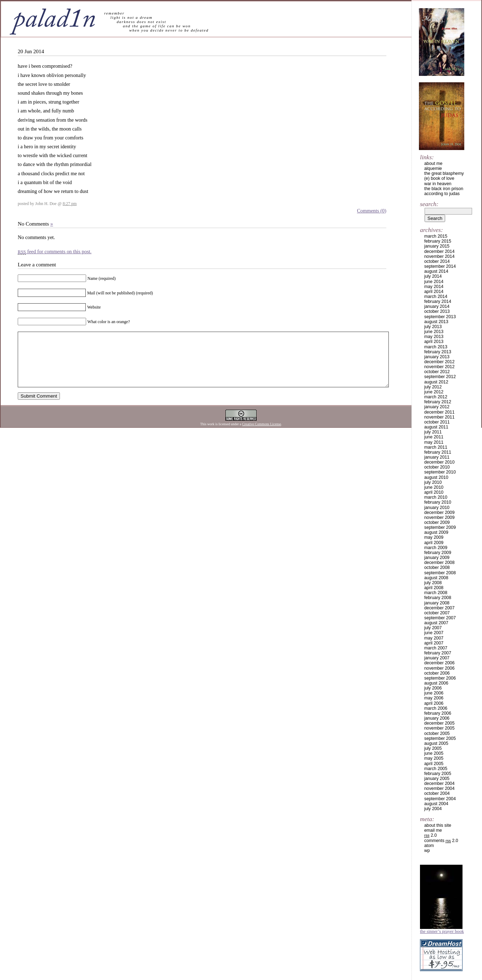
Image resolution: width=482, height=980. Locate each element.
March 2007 (436, 648)
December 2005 (439, 723)
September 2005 (440, 738)
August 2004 (436, 804)
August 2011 (436, 427)
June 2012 (434, 392)
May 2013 (434, 337)
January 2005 (437, 779)
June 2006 (434, 693)
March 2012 (436, 397)
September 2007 (440, 618)
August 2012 (436, 382)
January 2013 (437, 357)
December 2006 (439, 663)
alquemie (433, 168)
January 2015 (437, 246)
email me (433, 830)
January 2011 (437, 457)
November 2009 (439, 517)
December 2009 (439, 513)
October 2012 (437, 372)
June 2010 (434, 487)
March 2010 (436, 497)
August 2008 (436, 578)
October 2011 (437, 422)
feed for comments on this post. (55, 251)
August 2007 (436, 623)
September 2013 (440, 317)
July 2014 (433, 276)
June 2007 (434, 633)
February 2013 (438, 352)
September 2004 (440, 799)
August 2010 (436, 477)
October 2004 (437, 793)
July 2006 (433, 688)
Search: (429, 204)
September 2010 (440, 472)
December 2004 (439, 784)
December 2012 (439, 362)
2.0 (430, 835)
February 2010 (438, 502)
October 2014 (437, 261)
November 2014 (439, 256)
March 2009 (436, 548)
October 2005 (437, 733)
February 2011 (438, 452)
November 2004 (439, 788)
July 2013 (433, 327)
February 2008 (438, 598)
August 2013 (436, 322)
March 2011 (436, 447)
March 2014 (436, 297)
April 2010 (434, 492)
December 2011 (439, 412)
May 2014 (434, 287)
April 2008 (434, 588)
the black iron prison (444, 189)
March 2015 (436, 236)
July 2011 (433, 432)
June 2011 (434, 437)
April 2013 (434, 342)
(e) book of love (439, 178)
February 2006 (438, 713)
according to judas (442, 194)
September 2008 (440, 573)
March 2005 (436, 769)
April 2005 (434, 764)
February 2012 (438, 402)
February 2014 (438, 301)
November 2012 (439, 367)
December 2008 (439, 563)
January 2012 (437, 407)
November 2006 (439, 668)
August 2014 (436, 271)
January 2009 (437, 558)
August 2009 (436, 532)
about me (433, 164)
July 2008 (433, 583)
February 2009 (438, 553)
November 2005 (439, 728)
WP (427, 851)
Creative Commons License (262, 435)
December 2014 (439, 251)
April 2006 (434, 703)
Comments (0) (372, 211)
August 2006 (436, 683)
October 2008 (437, 567)
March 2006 (436, 708)
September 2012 (440, 377)
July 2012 (433, 387)
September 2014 (440, 266)
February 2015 (438, 241)
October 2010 (437, 467)
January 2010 (437, 508)
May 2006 (434, 698)
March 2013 (436, 347)
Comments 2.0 (441, 841)
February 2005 (438, 774)
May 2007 (434, 638)
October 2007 (437, 613)
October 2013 (437, 311)
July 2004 (433, 809)
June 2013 (434, 332)
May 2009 (434, 537)
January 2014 (437, 306)
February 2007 (438, 653)
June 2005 (434, 753)
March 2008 (436, 593)
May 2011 (434, 442)
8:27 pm (70, 204)
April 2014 (434, 292)
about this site (438, 825)
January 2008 (437, 603)
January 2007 (437, 658)
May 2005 (434, 758)
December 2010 (439, 462)
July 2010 (433, 482)
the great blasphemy (444, 173)
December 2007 (439, 608)
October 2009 (437, 522)
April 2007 (434, 643)
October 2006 (437, 673)
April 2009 (434, 543)
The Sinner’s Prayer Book (442, 931)
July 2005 (433, 748)
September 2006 (440, 678)
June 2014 (434, 282)
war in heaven (438, 184)
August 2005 (436, 743)
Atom (429, 846)
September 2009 (440, 527)
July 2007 (433, 628)
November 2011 (439, 417)
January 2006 (437, 718)
